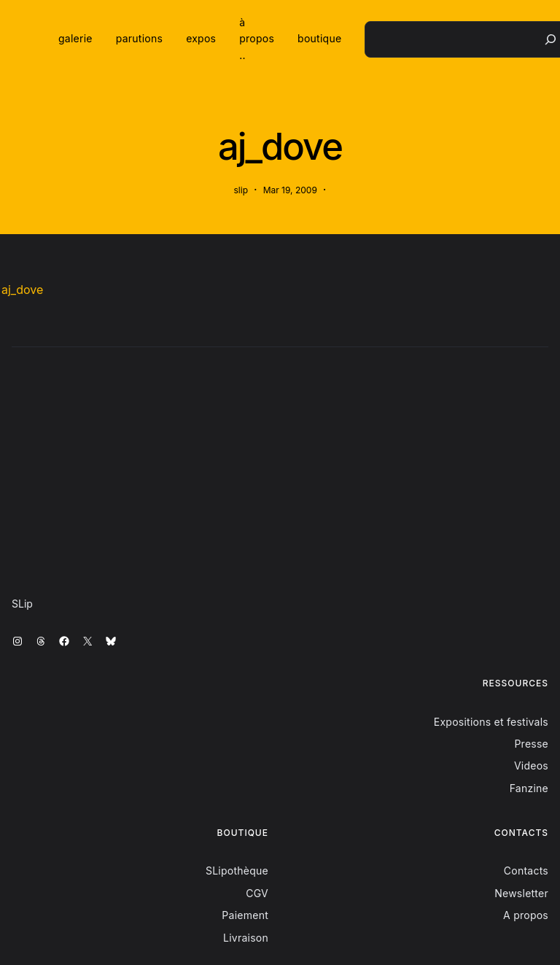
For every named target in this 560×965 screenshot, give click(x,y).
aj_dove (22, 290)
